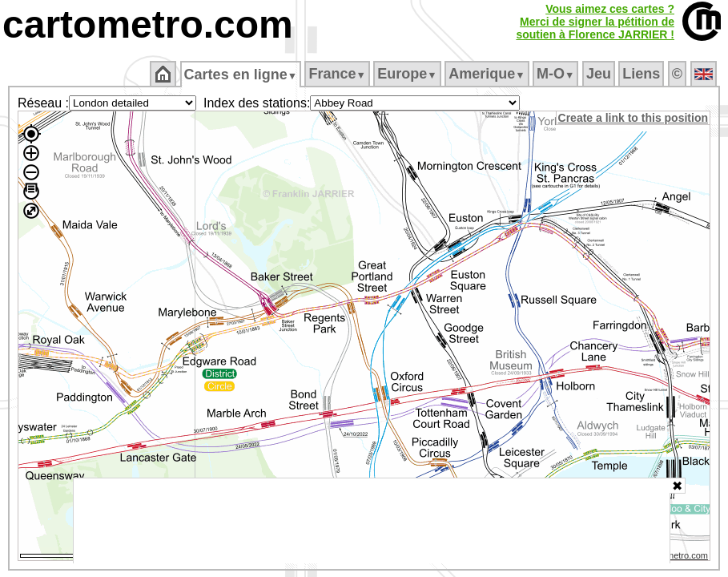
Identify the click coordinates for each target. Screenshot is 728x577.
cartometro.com (148, 24)
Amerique (488, 74)
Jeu (599, 74)
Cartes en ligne (241, 75)
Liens (643, 74)
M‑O (557, 74)
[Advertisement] (372, 521)
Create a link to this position (634, 118)
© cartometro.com (674, 558)
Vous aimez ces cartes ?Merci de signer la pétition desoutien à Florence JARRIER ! (595, 22)
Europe (408, 74)
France (338, 74)
